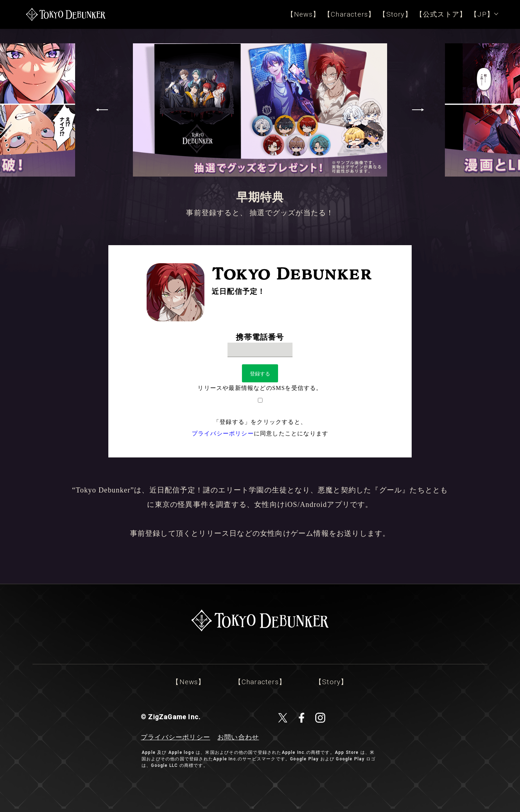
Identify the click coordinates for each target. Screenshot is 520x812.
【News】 (303, 14)
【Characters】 (349, 14)
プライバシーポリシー (223, 433)
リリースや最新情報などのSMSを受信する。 (260, 388)
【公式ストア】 (441, 14)
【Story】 (395, 14)
